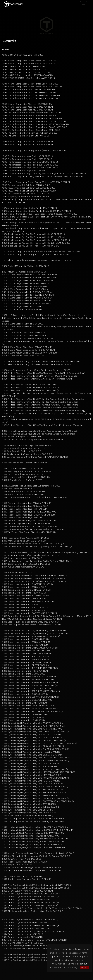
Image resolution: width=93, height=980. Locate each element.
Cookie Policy (71, 967)
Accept (84, 967)
